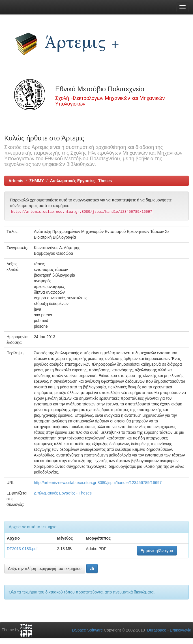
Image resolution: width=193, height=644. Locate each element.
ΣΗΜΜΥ (37, 181)
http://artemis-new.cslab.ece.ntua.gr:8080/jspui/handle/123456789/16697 (98, 483)
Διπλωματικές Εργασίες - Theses (81, 181)
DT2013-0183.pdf (22, 549)
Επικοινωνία (181, 630)
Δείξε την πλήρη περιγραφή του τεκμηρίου (45, 569)
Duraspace (157, 630)
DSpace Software (87, 630)
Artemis (16, 181)
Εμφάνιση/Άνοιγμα (157, 551)
